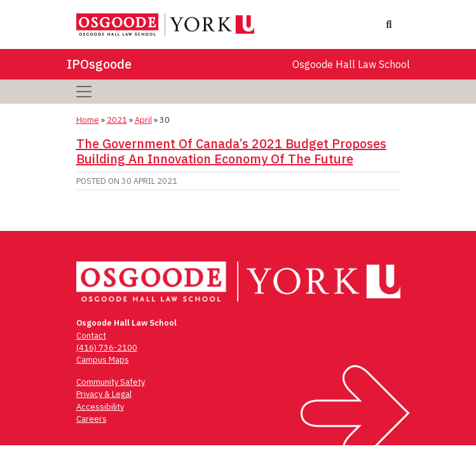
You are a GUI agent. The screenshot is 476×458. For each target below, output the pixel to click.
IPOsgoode (99, 64)
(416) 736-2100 (107, 348)
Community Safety (111, 382)
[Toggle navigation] (84, 92)
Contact (91, 336)
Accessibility (100, 407)
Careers (92, 419)
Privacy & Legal (104, 394)
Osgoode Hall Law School (351, 64)
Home (88, 120)
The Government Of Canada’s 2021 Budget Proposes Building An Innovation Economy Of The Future (231, 151)
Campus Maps (103, 360)
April (143, 120)
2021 (117, 120)
